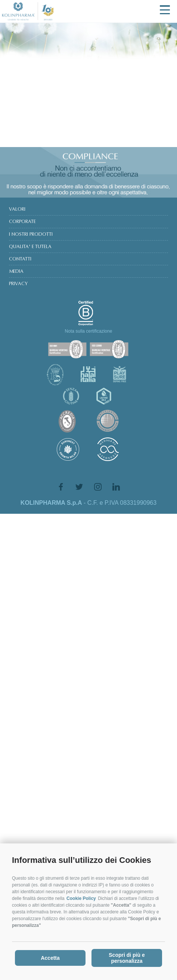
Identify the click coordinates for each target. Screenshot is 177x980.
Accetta (50, 961)
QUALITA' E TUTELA (30, 247)
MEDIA (16, 272)
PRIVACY (18, 284)
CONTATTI (20, 259)
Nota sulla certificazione (89, 331)
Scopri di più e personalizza (127, 961)
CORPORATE (22, 222)
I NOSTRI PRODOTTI (31, 235)
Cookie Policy (81, 901)
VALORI (17, 210)
